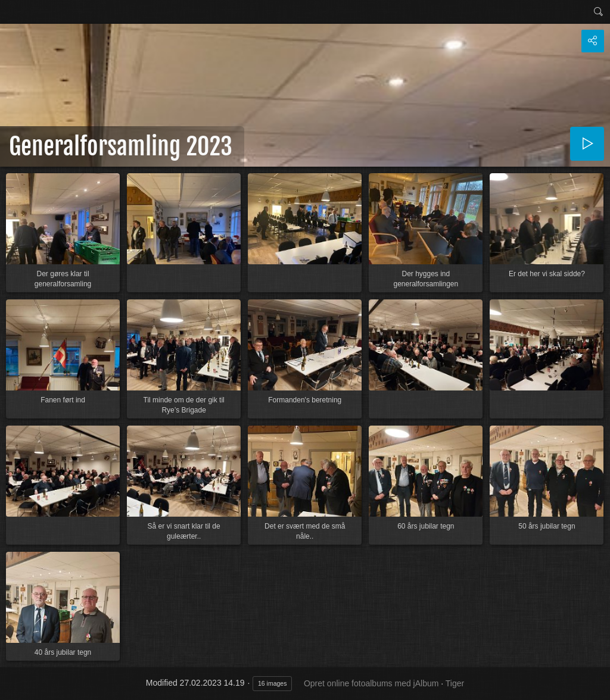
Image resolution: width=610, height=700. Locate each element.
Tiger (455, 683)
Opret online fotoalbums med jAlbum (371, 683)
